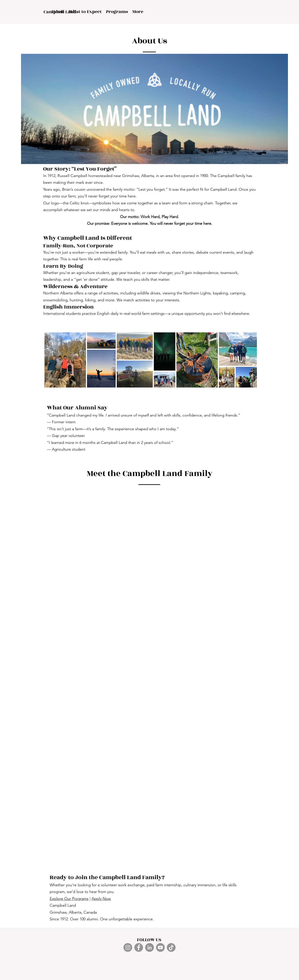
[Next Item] (249, 360)
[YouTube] (160, 947)
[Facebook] (139, 947)
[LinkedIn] (149, 947)
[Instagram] (128, 947)
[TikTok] (171, 947)
